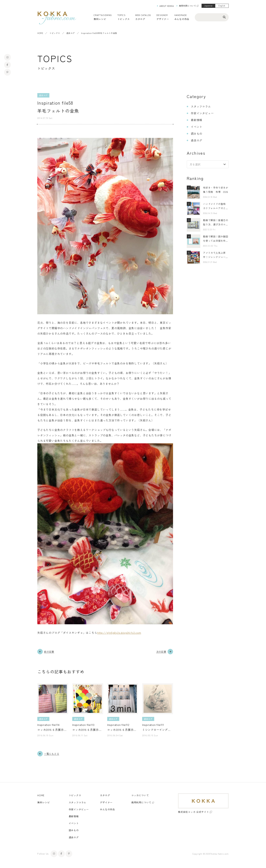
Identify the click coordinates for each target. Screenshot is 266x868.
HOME (40, 33)
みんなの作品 (182, 19)
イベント (197, 127)
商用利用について (188, 6)
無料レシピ (44, 802)
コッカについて (140, 795)
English (222, 6)
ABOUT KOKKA (167, 6)
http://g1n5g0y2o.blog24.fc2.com (119, 633)
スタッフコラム (201, 106)
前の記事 (49, 652)
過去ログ (71, 33)
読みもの (197, 133)
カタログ (140, 19)
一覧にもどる (52, 754)
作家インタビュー (202, 113)
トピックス (55, 33)
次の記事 (161, 652)
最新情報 (197, 120)
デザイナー (163, 19)
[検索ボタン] (224, 17)
